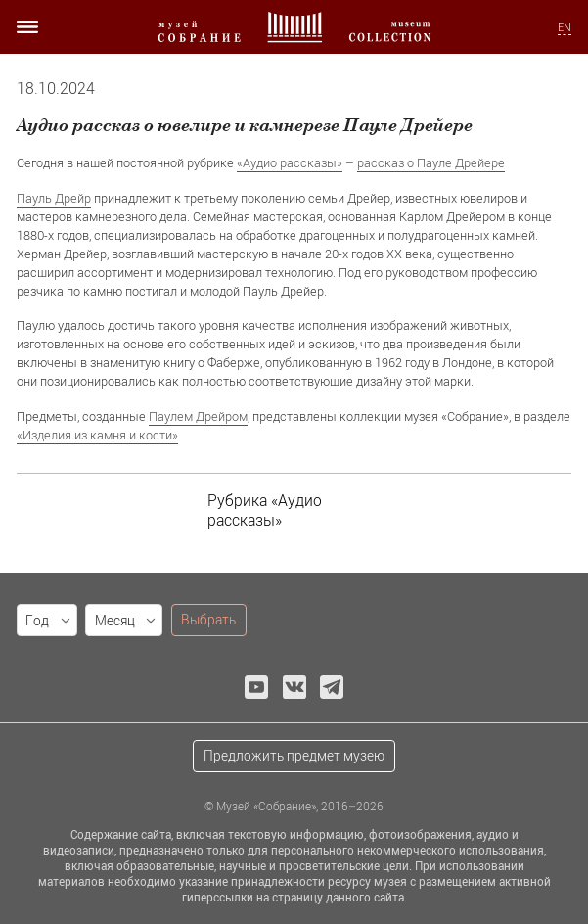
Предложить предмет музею (294, 755)
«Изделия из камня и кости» (97, 435)
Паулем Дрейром (198, 416)
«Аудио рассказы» (290, 162)
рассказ (381, 162)
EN (565, 27)
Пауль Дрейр (54, 198)
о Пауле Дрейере (454, 162)
